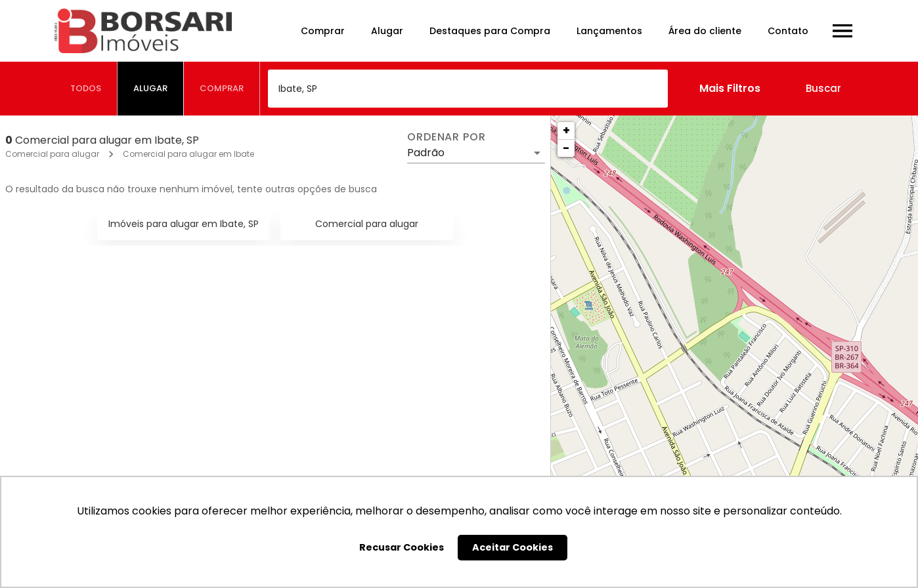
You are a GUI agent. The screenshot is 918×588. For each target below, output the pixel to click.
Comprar (323, 31)
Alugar (387, 31)
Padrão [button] (426, 153)
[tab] (86, 89)
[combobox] (468, 89)
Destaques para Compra (490, 31)
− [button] (566, 148)
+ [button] (566, 130)
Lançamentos (609, 31)
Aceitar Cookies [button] (513, 547)
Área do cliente (705, 31)
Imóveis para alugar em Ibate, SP (184, 224)
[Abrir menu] (842, 31)
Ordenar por (447, 137)
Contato (788, 31)
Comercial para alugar (52, 154)
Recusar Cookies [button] (402, 547)
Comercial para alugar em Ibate (188, 154)
